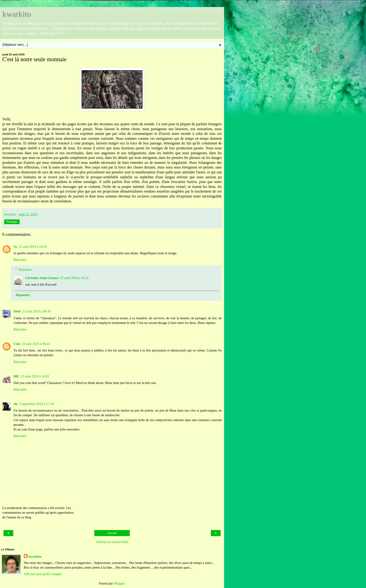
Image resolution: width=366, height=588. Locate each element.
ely (16, 404)
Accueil (112, 533)
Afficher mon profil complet (43, 574)
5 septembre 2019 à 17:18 (37, 404)
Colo (17, 344)
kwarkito (17, 14)
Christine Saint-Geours (42, 278)
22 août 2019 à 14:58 (33, 247)
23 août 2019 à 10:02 (35, 376)
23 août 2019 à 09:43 (36, 344)
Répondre (20, 260)
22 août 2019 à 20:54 (74, 278)
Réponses (25, 269)
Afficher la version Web (112, 542)
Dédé (17, 311)
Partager (12, 222)
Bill (16, 376)
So (15, 247)
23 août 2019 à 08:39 (36, 311)
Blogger (119, 583)
